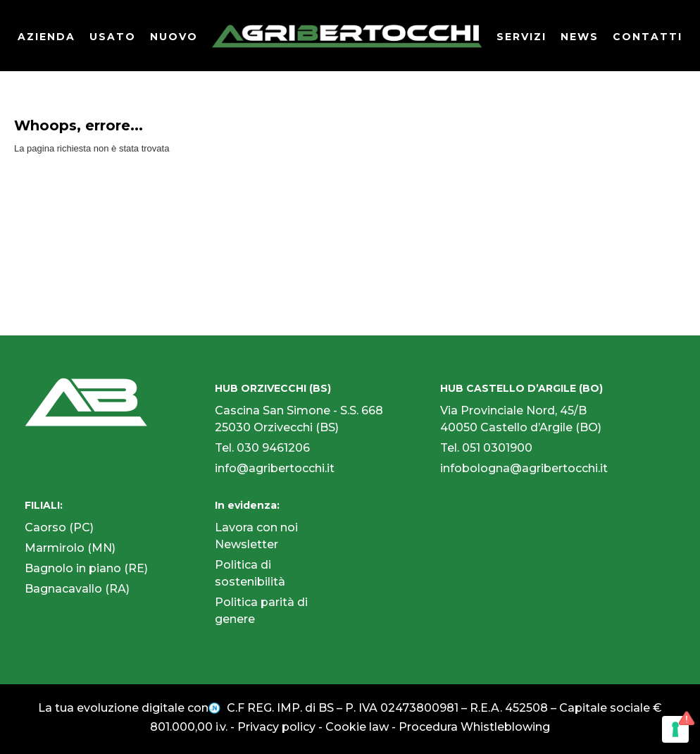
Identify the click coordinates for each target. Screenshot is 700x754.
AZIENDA (46, 37)
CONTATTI (648, 37)
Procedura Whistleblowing (474, 727)
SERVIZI (521, 37)
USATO (113, 37)
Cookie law (357, 727)
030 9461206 (273, 448)
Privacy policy (276, 727)
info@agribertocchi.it (275, 468)
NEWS (580, 37)
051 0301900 (497, 448)
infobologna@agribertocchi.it (524, 468)
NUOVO (174, 37)
